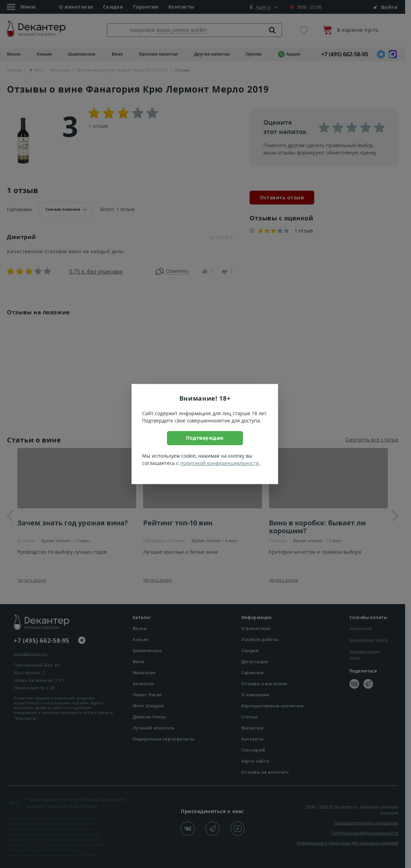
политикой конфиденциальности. (220, 463)
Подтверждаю (205, 438)
